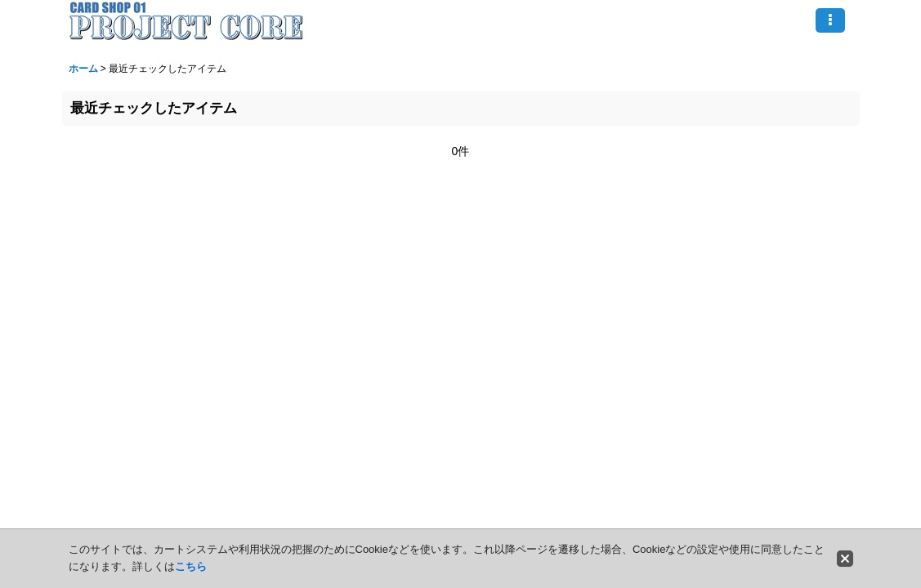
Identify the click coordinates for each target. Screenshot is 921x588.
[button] (830, 20)
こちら (191, 566)
